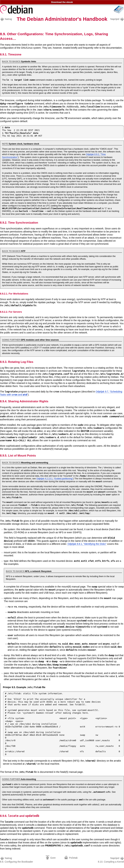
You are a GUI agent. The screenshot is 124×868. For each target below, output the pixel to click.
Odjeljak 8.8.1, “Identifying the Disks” (87, 544)
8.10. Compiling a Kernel (111, 860)
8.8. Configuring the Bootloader (17, 860)
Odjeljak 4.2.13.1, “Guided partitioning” (55, 479)
